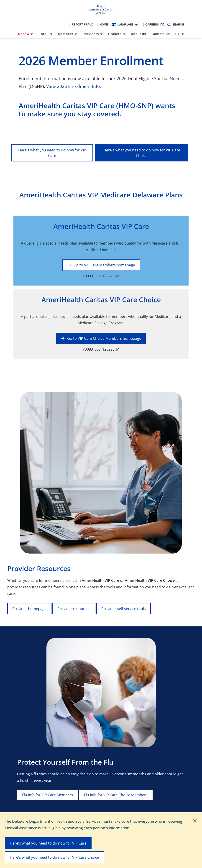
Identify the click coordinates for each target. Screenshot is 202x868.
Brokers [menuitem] (115, 34)
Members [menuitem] (66, 34)
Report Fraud (81, 25)
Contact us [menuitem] (161, 34)
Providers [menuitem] (91, 34)
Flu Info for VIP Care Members (48, 795)
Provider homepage (29, 609)
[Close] (195, 821)
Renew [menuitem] (24, 34)
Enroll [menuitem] (43, 34)
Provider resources (74, 609)
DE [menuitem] (178, 34)
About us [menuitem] (138, 34)
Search (176, 25)
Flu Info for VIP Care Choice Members (116, 795)
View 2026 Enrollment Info (73, 86)
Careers (151, 25)
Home (102, 25)
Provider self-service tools (124, 609)
